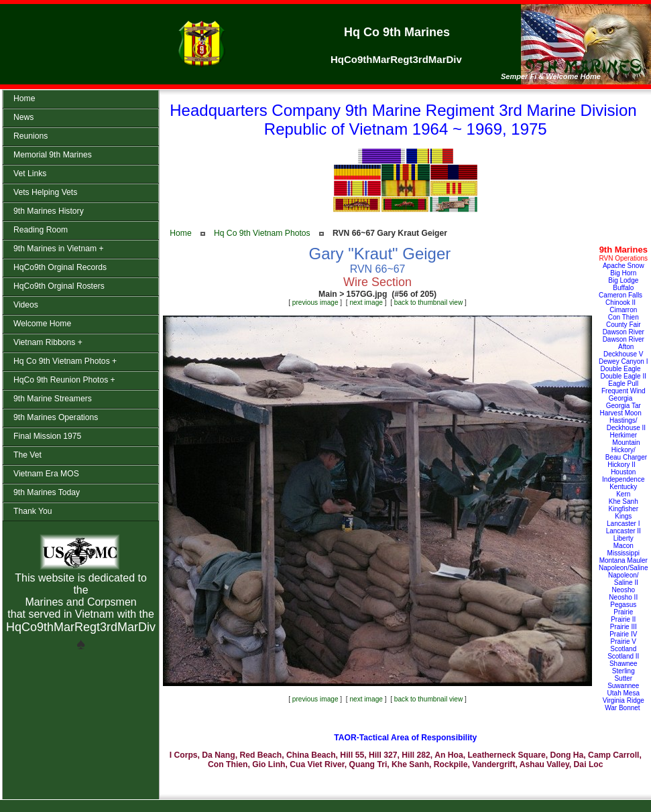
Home (180, 233)
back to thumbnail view (428, 302)
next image (366, 302)
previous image (315, 302)
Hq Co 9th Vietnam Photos (262, 233)
